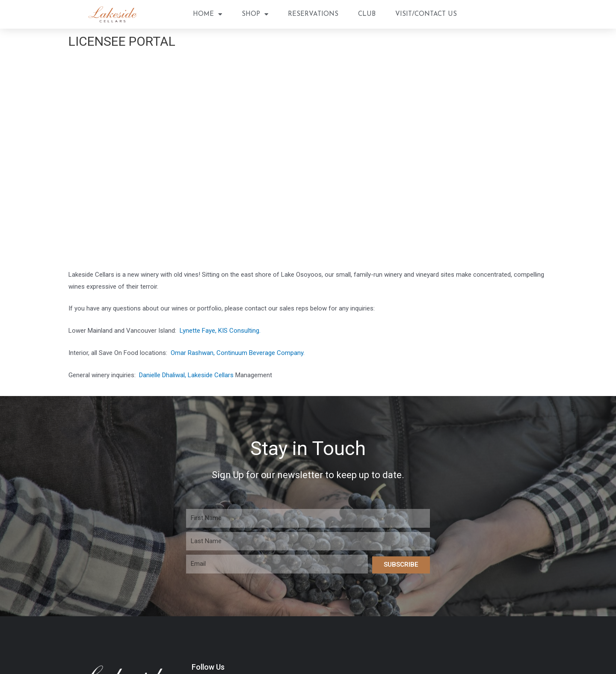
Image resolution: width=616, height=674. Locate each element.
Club (367, 14)
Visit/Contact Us (426, 14)
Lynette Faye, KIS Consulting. (220, 163)
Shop (255, 14)
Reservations (313, 14)
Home (207, 14)
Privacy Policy (395, 540)
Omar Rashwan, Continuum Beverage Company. (238, 186)
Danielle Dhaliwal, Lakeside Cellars (186, 207)
